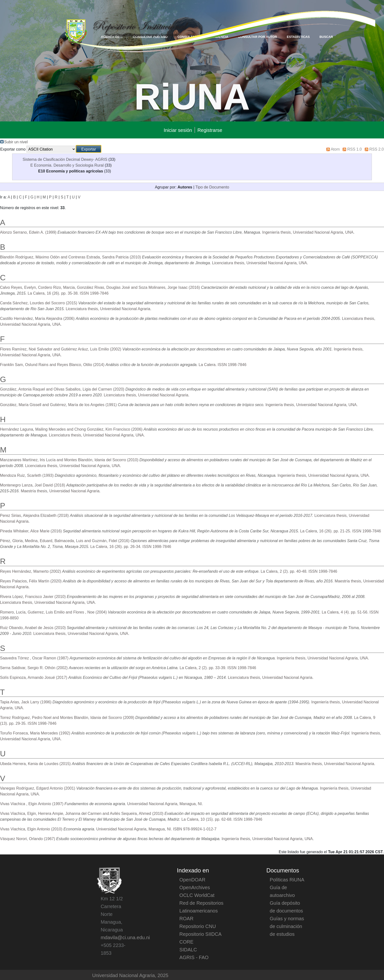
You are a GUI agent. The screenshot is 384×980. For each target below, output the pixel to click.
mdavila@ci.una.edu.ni (125, 937)
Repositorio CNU (198, 926)
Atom (335, 149)
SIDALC (188, 949)
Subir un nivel (16, 142)
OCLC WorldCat (197, 895)
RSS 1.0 (355, 149)
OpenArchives (195, 887)
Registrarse (210, 130)
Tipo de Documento (212, 187)
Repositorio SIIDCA (200, 934)
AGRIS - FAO (194, 957)
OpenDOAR (192, 879)
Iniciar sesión (178, 130)
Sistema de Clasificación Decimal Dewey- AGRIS (65, 159)
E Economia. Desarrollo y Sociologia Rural (67, 165)
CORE (186, 942)
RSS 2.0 (376, 149)
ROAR (186, 918)
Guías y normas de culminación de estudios (287, 926)
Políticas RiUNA (287, 879)
